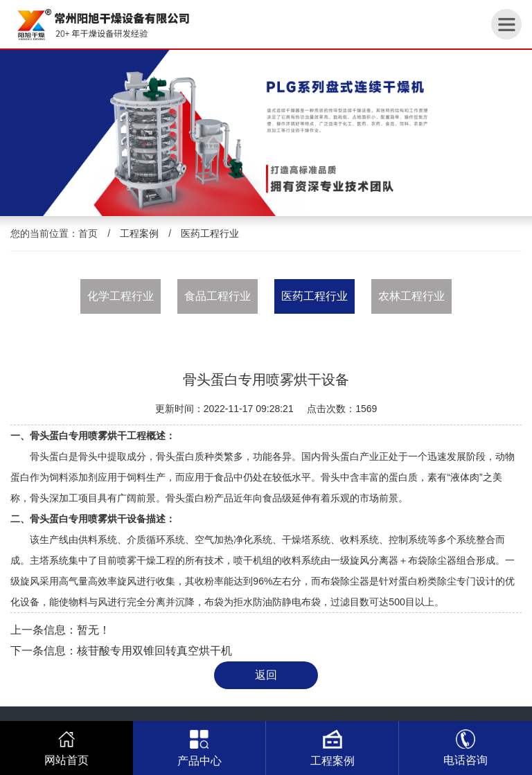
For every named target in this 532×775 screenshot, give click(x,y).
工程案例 (139, 233)
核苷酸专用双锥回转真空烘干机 (154, 651)
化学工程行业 (121, 296)
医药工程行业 (210, 233)
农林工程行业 (411, 296)
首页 (88, 233)
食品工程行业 (218, 296)
